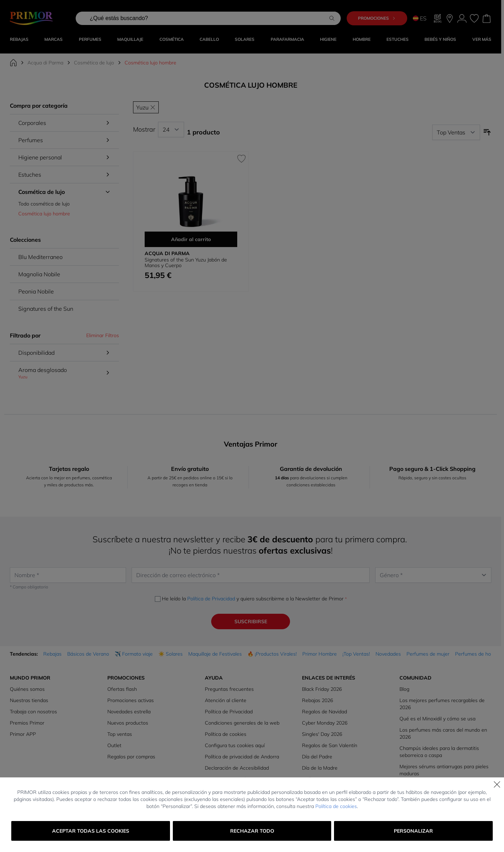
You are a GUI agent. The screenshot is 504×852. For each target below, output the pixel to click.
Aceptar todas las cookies (91, 831)
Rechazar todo (252, 831)
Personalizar (413, 831)
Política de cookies (336, 806)
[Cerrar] (497, 784)
